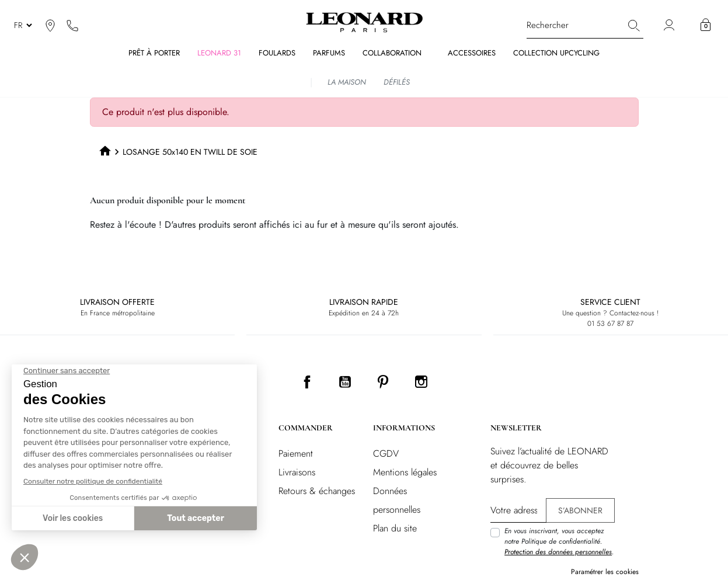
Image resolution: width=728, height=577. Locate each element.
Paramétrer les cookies (605, 572)
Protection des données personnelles (558, 552)
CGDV (386, 453)
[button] (706, 25)
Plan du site (395, 528)
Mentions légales (405, 472)
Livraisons (297, 472)
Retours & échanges (317, 491)
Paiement (296, 453)
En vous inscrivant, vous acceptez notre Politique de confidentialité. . (559, 541)
